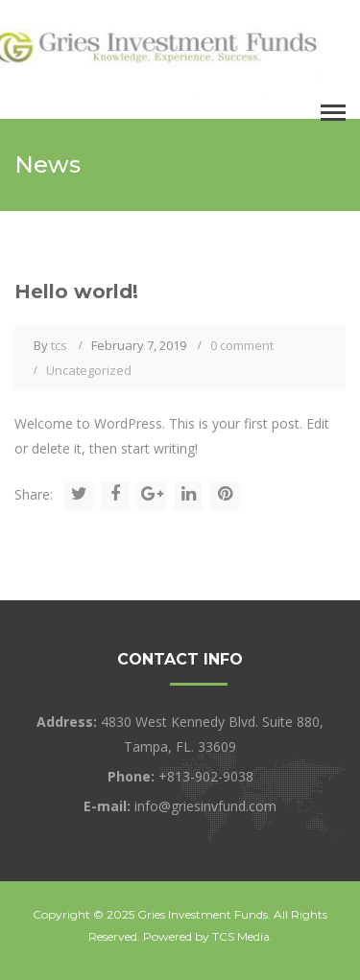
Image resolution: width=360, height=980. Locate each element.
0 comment (242, 345)
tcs (59, 345)
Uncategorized (89, 370)
